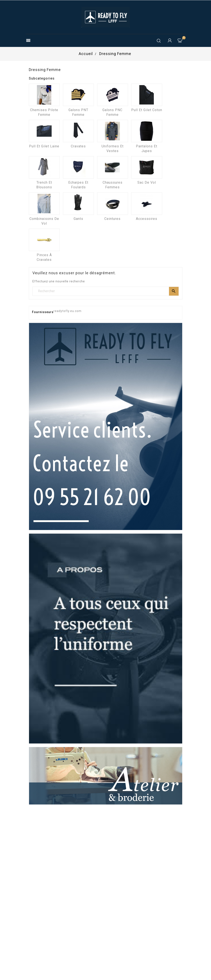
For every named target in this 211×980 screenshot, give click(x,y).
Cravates (78, 146)
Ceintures (112, 219)
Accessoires (147, 219)
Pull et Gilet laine (44, 146)
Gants (78, 219)
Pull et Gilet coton (147, 110)
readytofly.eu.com (68, 311)
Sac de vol (147, 182)
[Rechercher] (106, 291)
